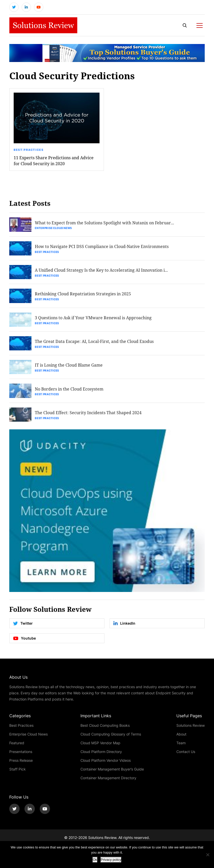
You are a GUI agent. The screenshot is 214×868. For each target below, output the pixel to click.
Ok (95, 860)
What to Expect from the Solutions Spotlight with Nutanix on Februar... (105, 223)
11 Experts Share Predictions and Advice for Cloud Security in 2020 (54, 161)
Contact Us (186, 754)
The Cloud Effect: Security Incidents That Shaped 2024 (89, 415)
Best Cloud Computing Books (105, 727)
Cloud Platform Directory (101, 754)
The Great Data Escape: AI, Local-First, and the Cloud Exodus (95, 343)
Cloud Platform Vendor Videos (106, 762)
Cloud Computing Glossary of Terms (111, 736)
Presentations (21, 754)
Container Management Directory (108, 780)
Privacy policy (111, 860)
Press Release (21, 762)
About (181, 736)
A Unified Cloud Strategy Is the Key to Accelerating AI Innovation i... (102, 271)
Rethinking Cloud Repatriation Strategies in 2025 (83, 295)
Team (181, 745)
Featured (17, 745)
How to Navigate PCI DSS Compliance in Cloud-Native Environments (102, 247)
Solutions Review (191, 727)
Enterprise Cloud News (54, 229)
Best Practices (29, 150)
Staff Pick (18, 771)
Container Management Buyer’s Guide (112, 771)
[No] (208, 855)
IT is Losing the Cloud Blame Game (69, 367)
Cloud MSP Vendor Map (100, 745)
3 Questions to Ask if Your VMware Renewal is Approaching (94, 319)
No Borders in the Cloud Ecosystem (70, 391)
